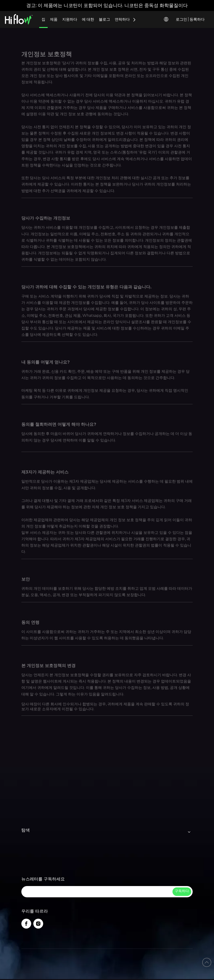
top (207, 962)
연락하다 (122, 19)
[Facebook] (26, 924)
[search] (96, 892)
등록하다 (197, 19)
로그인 (181, 19)
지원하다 (70, 19)
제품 (54, 19)
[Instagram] (38, 924)
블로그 (104, 19)
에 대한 (88, 19)
